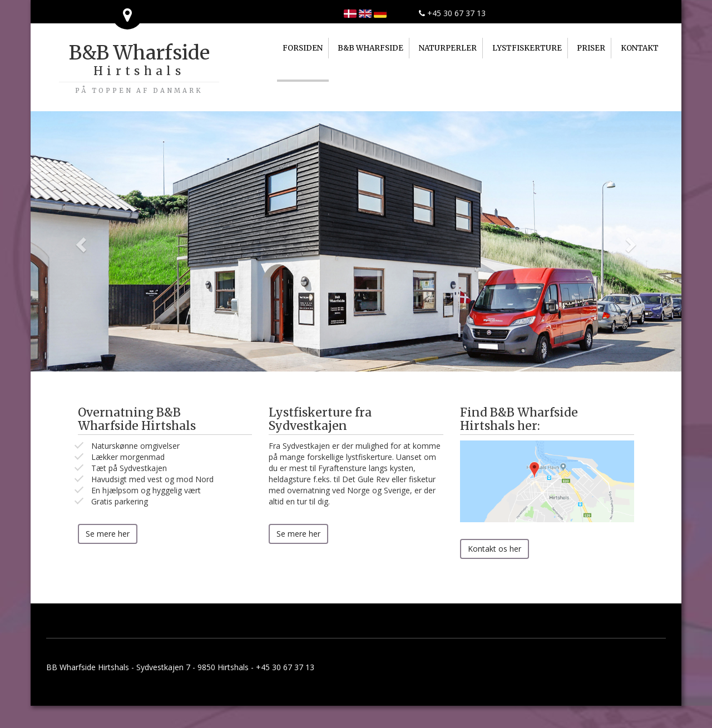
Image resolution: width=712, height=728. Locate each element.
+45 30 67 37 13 (452, 13)
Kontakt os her (495, 549)
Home (365, 14)
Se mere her (108, 534)
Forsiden (350, 14)
